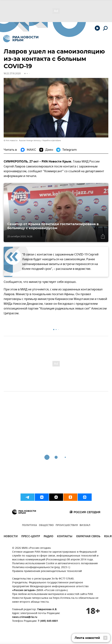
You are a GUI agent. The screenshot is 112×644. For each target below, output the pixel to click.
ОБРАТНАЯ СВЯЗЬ (88, 537)
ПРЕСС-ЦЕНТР (31, 537)
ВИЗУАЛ (85, 525)
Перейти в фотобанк (52, 141)
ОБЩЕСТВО (46, 525)
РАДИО (48, 537)
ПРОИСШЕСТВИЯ (67, 525)
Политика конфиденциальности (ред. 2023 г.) (41, 567)
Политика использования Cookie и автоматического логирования (55, 564)
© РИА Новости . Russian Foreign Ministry (22, 141)
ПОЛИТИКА (30, 525)
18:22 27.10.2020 (12, 73)
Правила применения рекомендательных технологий (47, 571)
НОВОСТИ (11, 537)
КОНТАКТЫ (65, 537)
